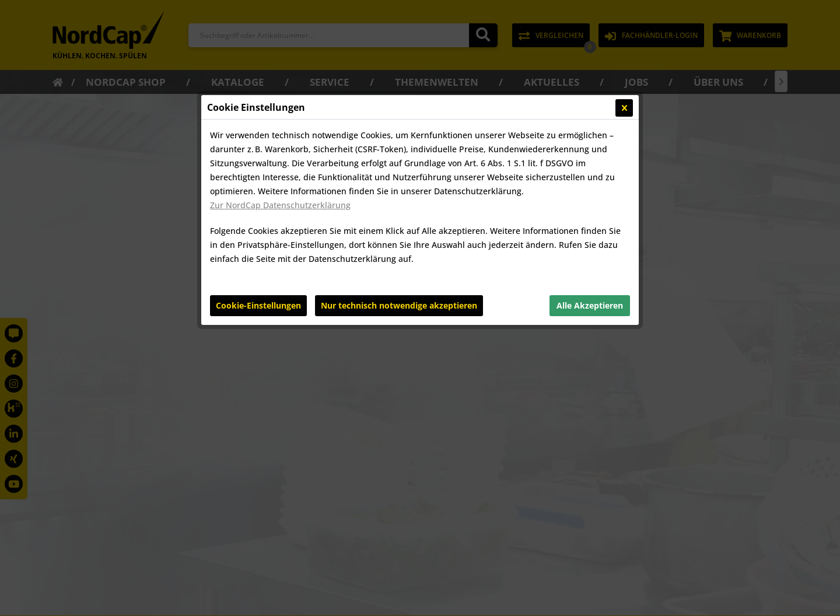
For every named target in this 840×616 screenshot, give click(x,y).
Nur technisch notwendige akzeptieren (399, 305)
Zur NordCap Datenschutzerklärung (280, 205)
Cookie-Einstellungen (258, 305)
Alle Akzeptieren (590, 305)
